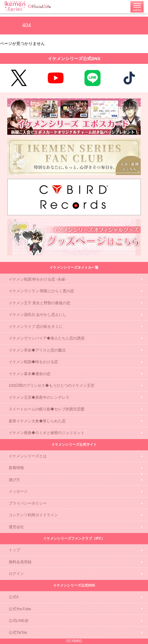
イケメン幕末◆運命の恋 (30, 374)
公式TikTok (18, 632)
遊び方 (14, 480)
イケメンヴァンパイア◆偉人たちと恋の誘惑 (47, 338)
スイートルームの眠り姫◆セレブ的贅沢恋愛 (47, 409)
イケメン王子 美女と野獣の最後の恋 (40, 303)
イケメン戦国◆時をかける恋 (33, 362)
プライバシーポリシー (28, 503)
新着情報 (16, 468)
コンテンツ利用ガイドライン (33, 515)
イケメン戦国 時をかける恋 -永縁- (38, 279)
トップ (14, 550)
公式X (14, 597)
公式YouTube (20, 609)
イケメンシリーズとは (28, 456)
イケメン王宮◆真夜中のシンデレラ (39, 397)
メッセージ (18, 491)
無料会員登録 (20, 562)
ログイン (16, 574)
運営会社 (16, 527)
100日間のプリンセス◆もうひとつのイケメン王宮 (52, 385)
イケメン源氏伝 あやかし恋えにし (38, 315)
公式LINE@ (19, 621)
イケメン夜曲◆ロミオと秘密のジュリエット (47, 433)
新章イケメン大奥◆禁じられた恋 (37, 421)
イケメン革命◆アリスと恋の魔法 (37, 350)
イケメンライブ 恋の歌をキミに (36, 327)
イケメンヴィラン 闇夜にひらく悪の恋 (42, 291)
